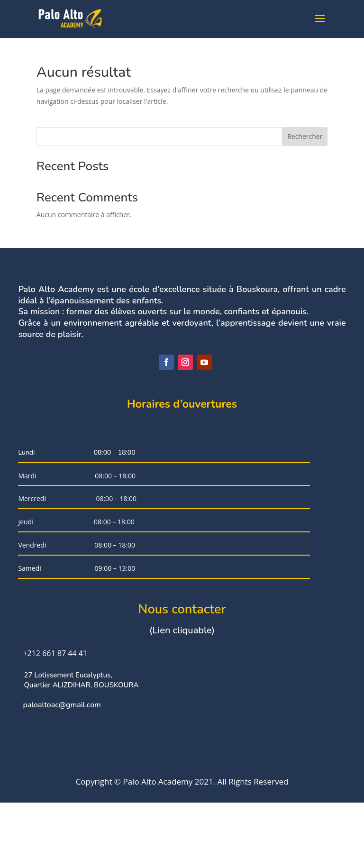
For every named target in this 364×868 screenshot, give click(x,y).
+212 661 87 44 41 (55, 710)
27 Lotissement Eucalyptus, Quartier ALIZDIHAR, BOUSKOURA (81, 737)
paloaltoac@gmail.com (62, 762)
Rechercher (305, 136)
